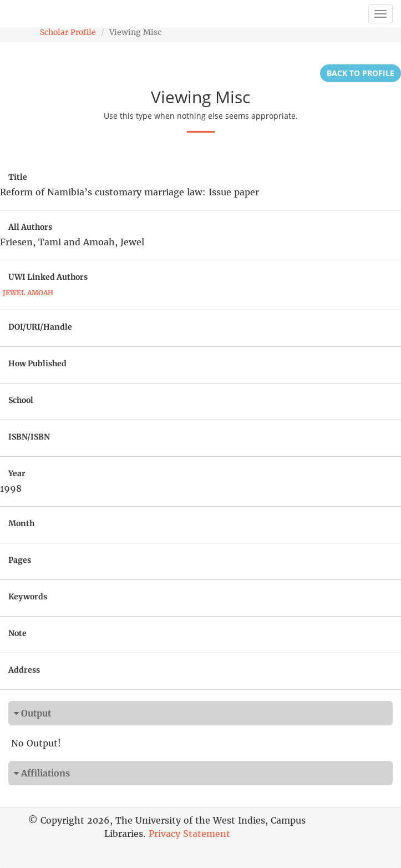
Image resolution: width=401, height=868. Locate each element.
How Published (37, 364)
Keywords (28, 597)
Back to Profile (361, 73)
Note (17, 633)
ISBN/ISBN (29, 437)
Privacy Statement (189, 834)
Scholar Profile (68, 32)
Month (21, 523)
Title (18, 177)
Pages (20, 560)
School (21, 400)
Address (24, 670)
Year (17, 473)
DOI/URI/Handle (40, 327)
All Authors (30, 227)
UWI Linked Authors (48, 277)
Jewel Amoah (28, 293)
